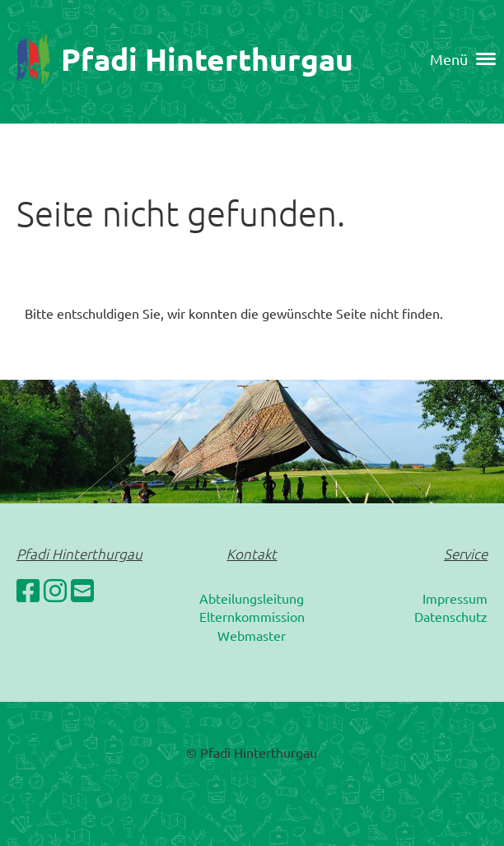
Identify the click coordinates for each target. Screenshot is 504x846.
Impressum (455, 598)
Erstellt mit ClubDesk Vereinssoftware (252, 772)
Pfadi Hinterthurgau (207, 59)
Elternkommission (252, 616)
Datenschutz (451, 616)
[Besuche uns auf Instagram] (55, 590)
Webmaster (252, 635)
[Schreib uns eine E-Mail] (82, 590)
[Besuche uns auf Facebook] (28, 590)
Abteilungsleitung (252, 598)
